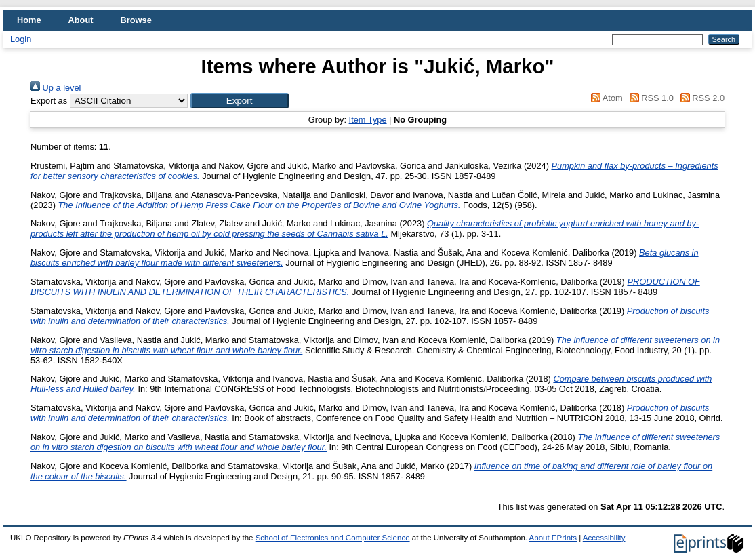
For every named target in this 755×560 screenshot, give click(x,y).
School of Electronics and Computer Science (333, 538)
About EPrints (553, 538)
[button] (240, 101)
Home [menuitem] (29, 20)
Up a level (56, 88)
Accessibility (604, 538)
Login (21, 39)
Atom (605, 98)
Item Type (368, 120)
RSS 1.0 (649, 98)
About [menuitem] (81, 20)
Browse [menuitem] (136, 20)
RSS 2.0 (700, 98)
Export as (49, 101)
